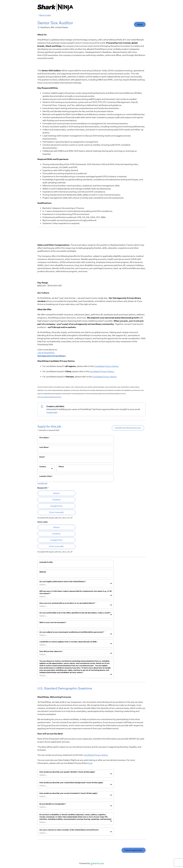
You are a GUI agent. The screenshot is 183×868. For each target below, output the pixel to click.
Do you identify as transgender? (53, 804)
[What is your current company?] (75, 626)
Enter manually (56, 512)
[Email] (75, 460)
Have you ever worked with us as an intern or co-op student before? (68, 603)
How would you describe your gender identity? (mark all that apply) (67, 772)
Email (42, 457)
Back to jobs (44, 15)
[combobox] (40, 470)
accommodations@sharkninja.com (50, 397)
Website (43, 572)
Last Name (44, 447)
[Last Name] (75, 451)
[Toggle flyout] (52, 469)
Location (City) (46, 476)
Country (43, 467)
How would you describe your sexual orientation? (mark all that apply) (68, 793)
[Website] (75, 575)
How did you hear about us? (51, 651)
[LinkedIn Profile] (75, 566)
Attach (56, 493)
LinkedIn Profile (46, 562)
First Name (45, 438)
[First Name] (75, 441)
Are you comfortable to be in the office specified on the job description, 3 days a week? (75, 613)
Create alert (52, 412)
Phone (61, 467)
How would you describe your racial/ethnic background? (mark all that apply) (71, 783)
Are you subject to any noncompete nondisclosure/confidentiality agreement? (72, 632)
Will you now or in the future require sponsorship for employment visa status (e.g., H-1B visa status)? (75, 592)
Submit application (134, 850)
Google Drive (56, 506)
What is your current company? (53, 622)
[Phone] (85, 470)
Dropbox (56, 500)
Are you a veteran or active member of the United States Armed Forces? (69, 830)
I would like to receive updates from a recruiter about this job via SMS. (69, 642)
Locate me (42, 483)
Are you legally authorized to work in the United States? (63, 582)
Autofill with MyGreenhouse (128, 428)
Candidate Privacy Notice (106, 366)
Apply (140, 24)
